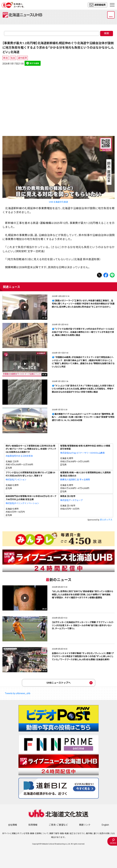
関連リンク (85, 825)
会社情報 (13, 825)
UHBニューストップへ (59, 683)
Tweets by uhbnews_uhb (18, 693)
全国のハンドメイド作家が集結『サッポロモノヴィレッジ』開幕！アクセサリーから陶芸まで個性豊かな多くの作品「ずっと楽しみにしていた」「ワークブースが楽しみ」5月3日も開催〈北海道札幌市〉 (83, 656)
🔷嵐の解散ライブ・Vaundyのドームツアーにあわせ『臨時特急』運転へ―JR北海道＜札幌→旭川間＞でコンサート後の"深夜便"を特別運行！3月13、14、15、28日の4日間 (83, 417)
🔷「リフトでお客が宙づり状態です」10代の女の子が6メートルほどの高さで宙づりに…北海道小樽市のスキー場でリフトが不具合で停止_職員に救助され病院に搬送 (83, 332)
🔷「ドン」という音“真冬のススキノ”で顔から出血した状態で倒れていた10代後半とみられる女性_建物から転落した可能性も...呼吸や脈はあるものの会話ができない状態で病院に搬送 (83, 389)
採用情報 (33, 825)
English (105, 825)
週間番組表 (97, 5)
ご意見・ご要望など (58, 825)
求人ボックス (106, 520)
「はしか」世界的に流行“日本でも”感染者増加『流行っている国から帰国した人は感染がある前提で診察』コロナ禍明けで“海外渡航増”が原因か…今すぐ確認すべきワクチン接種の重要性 (83, 595)
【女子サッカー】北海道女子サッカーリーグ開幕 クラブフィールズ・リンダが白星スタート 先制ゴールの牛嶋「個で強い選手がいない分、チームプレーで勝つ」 (83, 625)
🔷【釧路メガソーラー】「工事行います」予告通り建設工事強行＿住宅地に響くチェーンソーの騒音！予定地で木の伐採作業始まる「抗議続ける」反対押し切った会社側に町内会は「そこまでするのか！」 (83, 304)
